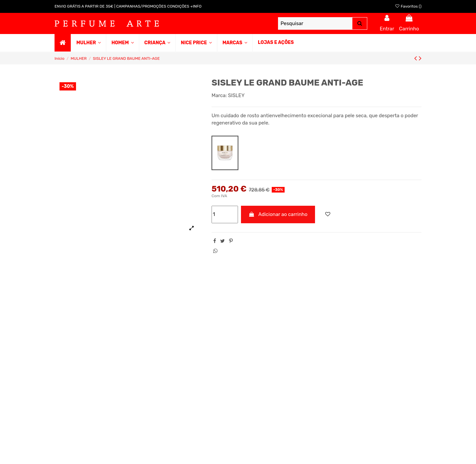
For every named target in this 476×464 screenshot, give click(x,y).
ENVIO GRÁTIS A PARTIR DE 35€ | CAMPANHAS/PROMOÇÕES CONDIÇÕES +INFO (128, 6)
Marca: (219, 95)
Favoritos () (408, 6)
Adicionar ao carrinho (278, 214)
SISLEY (236, 95)
